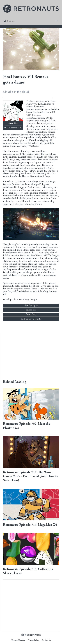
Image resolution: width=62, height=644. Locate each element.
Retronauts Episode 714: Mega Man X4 (30, 525)
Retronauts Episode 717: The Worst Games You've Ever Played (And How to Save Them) (30, 477)
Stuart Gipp (31, 315)
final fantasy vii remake (31, 319)
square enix (31, 310)
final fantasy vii (31, 305)
